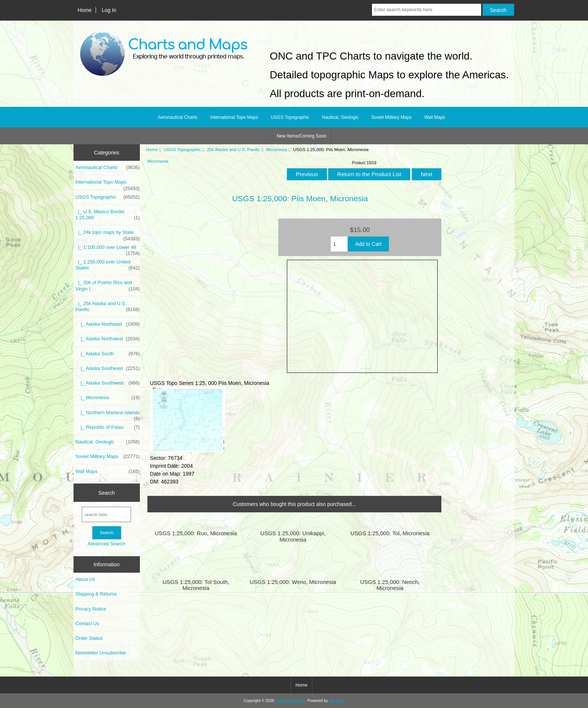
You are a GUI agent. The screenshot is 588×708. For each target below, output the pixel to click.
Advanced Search (106, 544)
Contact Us (87, 623)
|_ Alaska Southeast (108, 368)
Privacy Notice (91, 609)
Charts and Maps (290, 701)
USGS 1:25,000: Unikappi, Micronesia (293, 536)
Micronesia (277, 149)
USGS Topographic (182, 149)
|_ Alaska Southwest (108, 383)
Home (85, 10)
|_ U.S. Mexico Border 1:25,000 (108, 215)
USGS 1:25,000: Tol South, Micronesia (196, 585)
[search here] (106, 514)
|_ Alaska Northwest (108, 339)
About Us (85, 579)
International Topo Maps (234, 117)
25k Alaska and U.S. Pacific (234, 149)
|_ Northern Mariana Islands (108, 415)
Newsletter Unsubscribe (101, 653)
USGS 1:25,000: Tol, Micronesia (390, 533)
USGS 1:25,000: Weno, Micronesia (293, 582)
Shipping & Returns (96, 594)
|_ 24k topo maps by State (108, 234)
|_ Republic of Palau (108, 427)
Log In (109, 10)
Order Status (89, 638)
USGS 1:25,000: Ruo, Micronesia (196, 533)
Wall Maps (435, 117)
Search (106, 492)
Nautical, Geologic (340, 117)
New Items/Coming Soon (302, 136)
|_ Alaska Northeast (108, 324)
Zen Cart (337, 701)
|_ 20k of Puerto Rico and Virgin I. (108, 286)
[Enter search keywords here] (426, 10)
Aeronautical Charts (178, 117)
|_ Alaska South (108, 354)
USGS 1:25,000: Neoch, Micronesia (390, 585)
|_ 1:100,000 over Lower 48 (108, 249)
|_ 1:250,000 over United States (108, 265)
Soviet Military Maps (391, 117)
